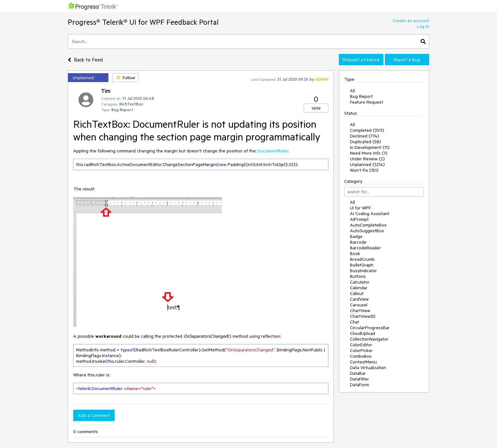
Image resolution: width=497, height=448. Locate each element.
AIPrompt (359, 219)
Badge (356, 236)
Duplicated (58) (365, 142)
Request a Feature (361, 60)
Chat (355, 322)
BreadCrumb (362, 259)
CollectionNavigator (369, 339)
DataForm (359, 385)
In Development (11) (370, 147)
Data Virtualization (368, 368)
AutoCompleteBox (368, 225)
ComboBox (361, 356)
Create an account (411, 21)
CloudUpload (362, 333)
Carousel (359, 305)
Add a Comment (94, 415)
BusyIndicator (363, 271)
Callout (357, 293)
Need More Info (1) (369, 153)
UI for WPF (360, 208)
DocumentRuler (273, 151)
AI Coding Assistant (370, 214)
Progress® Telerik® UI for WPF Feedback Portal (143, 22)
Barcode (358, 242)
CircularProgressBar (370, 328)
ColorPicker (361, 350)
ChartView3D (363, 316)
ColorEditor (361, 345)
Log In (423, 26)
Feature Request (367, 102)
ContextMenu (363, 362)
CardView (359, 299)
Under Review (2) (367, 159)
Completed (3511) (367, 130)
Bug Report (361, 96)
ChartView (360, 310)
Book (355, 253)
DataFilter (359, 379)
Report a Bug (407, 60)
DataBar (358, 373)
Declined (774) (365, 136)
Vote (316, 108)
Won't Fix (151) (364, 170)
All (352, 91)
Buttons (358, 276)
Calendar (359, 288)
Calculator (360, 282)
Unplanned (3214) (367, 164)
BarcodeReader (365, 248)
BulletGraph (362, 265)
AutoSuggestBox (367, 231)
